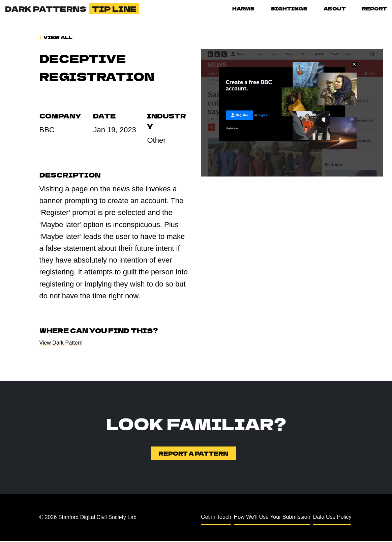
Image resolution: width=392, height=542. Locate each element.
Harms (243, 8)
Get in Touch (216, 518)
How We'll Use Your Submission (272, 518)
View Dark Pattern (61, 343)
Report (374, 8)
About (335, 8)
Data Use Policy (332, 518)
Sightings (289, 8)
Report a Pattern (193, 455)
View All (58, 37)
